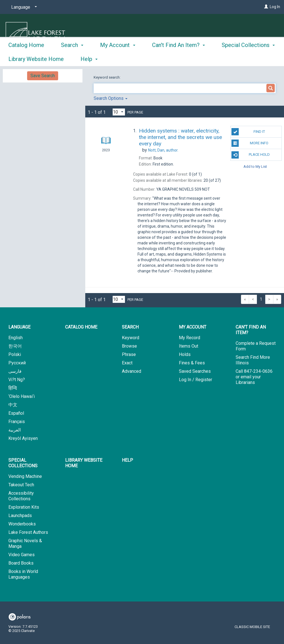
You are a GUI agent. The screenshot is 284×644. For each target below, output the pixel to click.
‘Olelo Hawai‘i (22, 396)
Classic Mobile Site (252, 627)
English (16, 338)
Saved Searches (195, 371)
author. (163, 150)
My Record (190, 338)
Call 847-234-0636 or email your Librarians (254, 377)
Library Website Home (84, 463)
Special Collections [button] (23, 463)
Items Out (189, 346)
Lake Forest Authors (28, 532)
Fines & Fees (192, 363)
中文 (13, 405)
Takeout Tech (21, 485)
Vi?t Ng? (17, 380)
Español (16, 413)
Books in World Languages (23, 574)
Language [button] (19, 327)
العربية (15, 430)
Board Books (21, 563)
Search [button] (72, 58)
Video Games (22, 555)
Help (127, 460)
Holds (185, 354)
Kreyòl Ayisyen (23, 438)
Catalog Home (26, 58)
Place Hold (250, 155)
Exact (127, 363)
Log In (275, 7)
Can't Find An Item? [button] (178, 58)
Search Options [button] (111, 98)
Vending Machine (25, 476)
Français (17, 422)
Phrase (129, 354)
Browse (129, 346)
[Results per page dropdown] (119, 112)
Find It (248, 132)
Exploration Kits (24, 507)
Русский (17, 363)
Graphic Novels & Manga (25, 543)
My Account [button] (118, 58)
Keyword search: (107, 77)
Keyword (131, 338)
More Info (250, 143)
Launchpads (20, 516)
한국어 (15, 346)
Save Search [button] (43, 76)
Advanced (132, 371)
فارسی (15, 371)
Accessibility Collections (21, 496)
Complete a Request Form (256, 346)
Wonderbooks (22, 524)
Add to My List (255, 167)
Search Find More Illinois (253, 360)
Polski (15, 354)
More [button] (233, 59)
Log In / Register (196, 380)
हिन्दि (13, 388)
